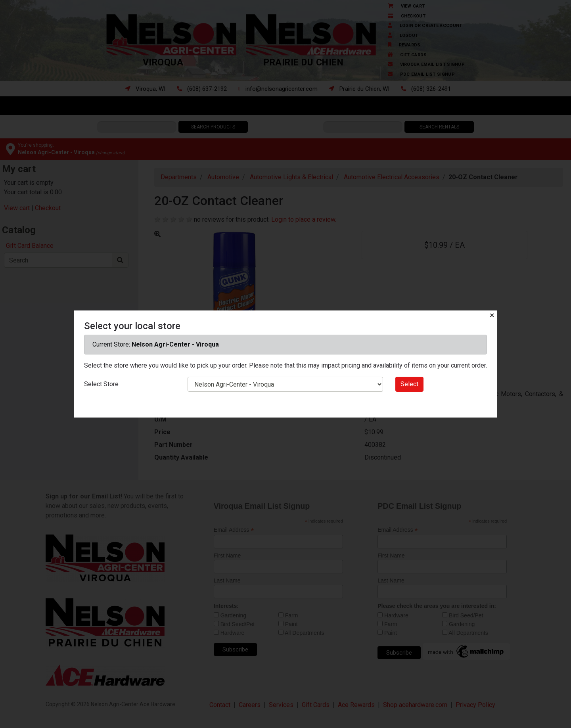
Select (409, 384)
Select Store (101, 384)
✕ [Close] (492, 315)
